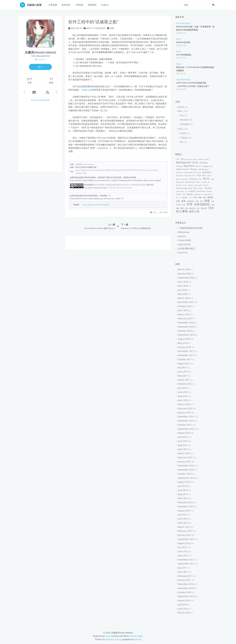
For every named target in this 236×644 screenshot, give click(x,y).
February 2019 (185, 318)
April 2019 (183, 310)
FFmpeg (194, 169)
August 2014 (184, 482)
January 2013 (184, 535)
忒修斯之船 (87, 90)
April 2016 (183, 400)
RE (181, 142)
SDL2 (195, 188)
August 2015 (184, 433)
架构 (182, 208)
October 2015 (185, 425)
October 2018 (185, 331)
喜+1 (40, 67)
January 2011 (184, 580)
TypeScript (180, 191)
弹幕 (207, 201)
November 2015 (186, 421)
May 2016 (183, 396)
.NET (178, 159)
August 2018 (184, 339)
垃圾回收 (190, 201)
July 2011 (182, 568)
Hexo (204, 175)
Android (201, 159)
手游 (184, 205)
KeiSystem (193, 179)
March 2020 (184, 298)
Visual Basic (201, 191)
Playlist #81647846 (40, 100)
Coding (187, 23)
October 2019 (185, 306)
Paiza (185, 185)
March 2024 (184, 269)
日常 (112, 28)
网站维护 (204, 208)
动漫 (200, 197)
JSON (209, 176)
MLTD (206, 179)
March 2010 (184, 613)
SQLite (201, 188)
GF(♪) (199, 172)
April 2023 (183, 282)
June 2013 (183, 519)
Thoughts (100, 28)
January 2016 (184, 413)
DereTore (189, 166)
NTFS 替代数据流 (184, 55)
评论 (155, 212)
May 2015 (183, 445)
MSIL (212, 179)
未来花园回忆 (202, 204)
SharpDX (208, 188)
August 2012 (184, 543)
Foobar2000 (188, 172)
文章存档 (53, 5)
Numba (204, 182)
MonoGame (190, 182)
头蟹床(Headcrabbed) (85, 164)
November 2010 (186, 588)
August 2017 (184, 363)
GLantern (207, 172)
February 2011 (185, 576)
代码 (195, 197)
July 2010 (182, 605)
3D (182, 159)
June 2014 (183, 490)
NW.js (198, 182)
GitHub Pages (136, 636)
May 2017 (183, 376)
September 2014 (186, 478)
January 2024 (184, 274)
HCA (199, 175)
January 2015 (184, 462)
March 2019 (184, 314)
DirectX (198, 166)
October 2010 (185, 592)
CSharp (179, 166)
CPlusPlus (204, 163)
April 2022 (183, 286)
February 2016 (185, 408)
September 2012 (186, 539)
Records (184, 120)
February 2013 (185, 531)
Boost (207, 159)
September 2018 (186, 335)
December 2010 (186, 584)
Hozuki (138, 639)
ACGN (181, 107)
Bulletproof (183, 162)
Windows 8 (198, 194)
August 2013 (184, 511)
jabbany (182, 236)
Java (178, 179)
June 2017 (183, 372)
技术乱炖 (66, 5)
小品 (197, 201)
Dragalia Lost (207, 166)
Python (206, 185)
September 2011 (186, 564)
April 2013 (183, 523)
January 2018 (184, 347)
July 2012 (182, 547)
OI (209, 182)
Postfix (191, 185)
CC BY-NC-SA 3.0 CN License (119, 188)
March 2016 (184, 404)
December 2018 (186, 323)
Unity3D (192, 191)
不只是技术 (184, 198)
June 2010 (183, 609)
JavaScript (184, 179)
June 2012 (183, 551)
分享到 (164, 212)
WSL (184, 194)
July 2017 (182, 367)
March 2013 (184, 527)
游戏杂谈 (192, 208)
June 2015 (183, 441)
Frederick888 (184, 240)
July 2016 (182, 388)
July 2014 (182, 486)
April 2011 (183, 572)
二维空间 (79, 5)
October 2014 (185, 474)
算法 (198, 208)
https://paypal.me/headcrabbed (96, 205)
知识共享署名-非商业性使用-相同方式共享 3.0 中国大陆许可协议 (120, 185)
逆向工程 (194, 211)
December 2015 (186, 416)
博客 (204, 198)
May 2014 (183, 494)
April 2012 (183, 555)
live (177, 198)
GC (195, 172)
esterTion (183, 253)
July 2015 (182, 437)
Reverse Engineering (184, 188)
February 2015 (185, 457)
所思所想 (92, 5)
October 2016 (185, 384)
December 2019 (186, 302)
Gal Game (180, 176)
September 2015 (186, 429)
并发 (201, 201)
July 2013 (182, 515)
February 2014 (185, 502)
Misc (89, 28)
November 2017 (186, 355)
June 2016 (183, 392)
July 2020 (182, 290)
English (105, 5)
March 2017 (184, 380)
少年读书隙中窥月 (186, 248)
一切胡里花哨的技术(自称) (190, 228)
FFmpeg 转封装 (183, 42)
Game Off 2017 (190, 176)
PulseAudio (198, 185)
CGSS (195, 163)
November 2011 (186, 560)
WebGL (190, 194)
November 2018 (186, 327)
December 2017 (186, 351)
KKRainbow (184, 232)
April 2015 (183, 449)
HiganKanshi (184, 244)
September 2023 (186, 278)
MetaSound (180, 182)
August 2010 (184, 600)
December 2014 (186, 466)
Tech (179, 23)
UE (186, 191)
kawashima (208, 194)
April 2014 (183, 498)
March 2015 (184, 453)
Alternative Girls (191, 159)
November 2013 (186, 506)
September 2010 (186, 596)
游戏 (186, 208)
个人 (190, 198)
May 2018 (183, 343)
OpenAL (179, 185)
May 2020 (183, 294)
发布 (184, 201)
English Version (183, 169)
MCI (200, 179)
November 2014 (186, 470)
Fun (182, 115)
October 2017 (185, 359)
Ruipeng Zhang (113, 639)
